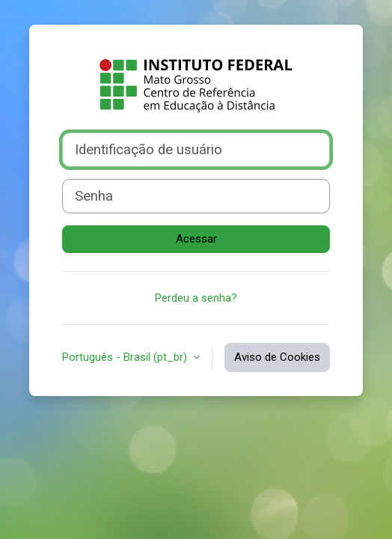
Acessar (196, 239)
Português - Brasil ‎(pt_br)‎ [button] (126, 357)
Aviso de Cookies (277, 357)
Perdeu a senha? (196, 298)
